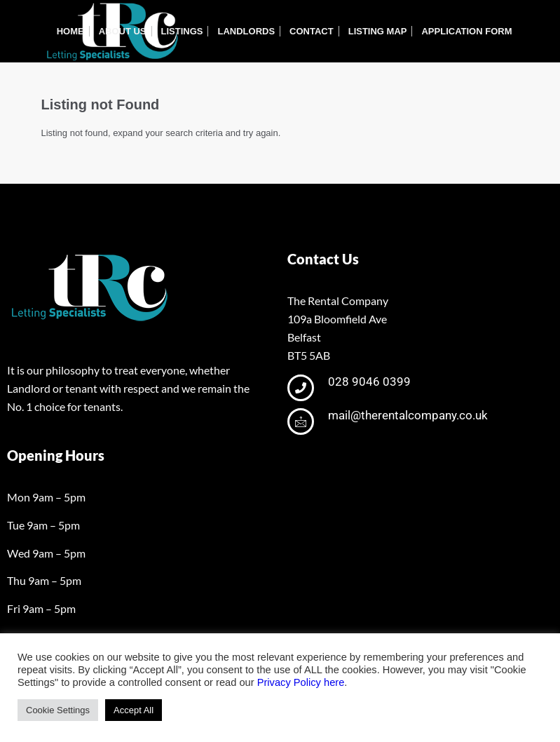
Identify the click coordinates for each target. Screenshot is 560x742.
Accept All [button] (134, 710)
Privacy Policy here (301, 682)
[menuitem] (70, 32)
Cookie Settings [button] (58, 710)
